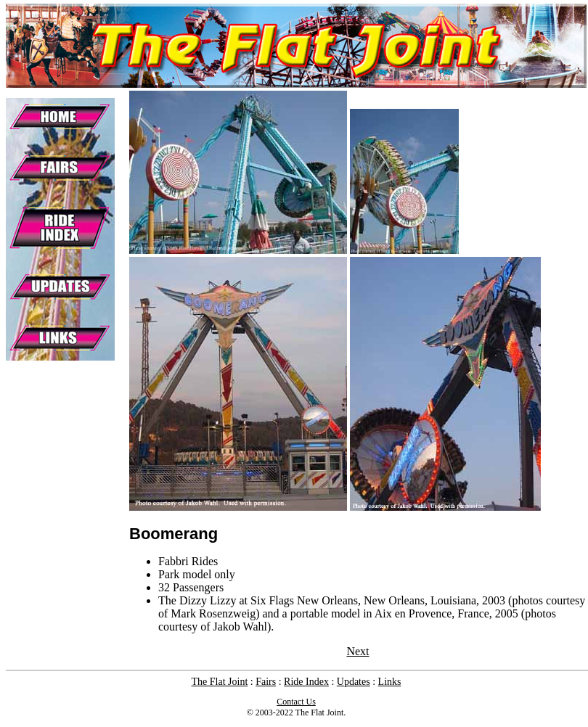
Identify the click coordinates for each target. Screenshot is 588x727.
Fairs (266, 682)
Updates (354, 682)
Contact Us (296, 702)
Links (390, 682)
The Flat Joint (220, 682)
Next (358, 651)
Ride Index (306, 682)
